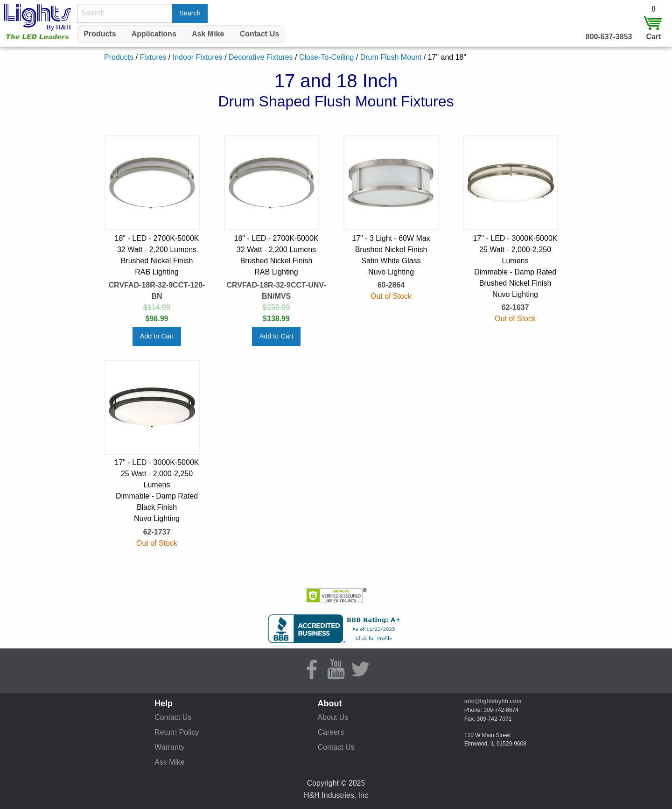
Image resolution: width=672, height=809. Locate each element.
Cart (653, 37)
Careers (331, 732)
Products (100, 34)
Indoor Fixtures (198, 57)
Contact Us (259, 34)
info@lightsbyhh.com (493, 701)
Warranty (169, 747)
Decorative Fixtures (261, 57)
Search (190, 13)
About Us (333, 717)
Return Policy (177, 732)
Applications (154, 34)
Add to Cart (157, 336)
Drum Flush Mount (391, 57)
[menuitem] (100, 34)
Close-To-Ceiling (326, 57)
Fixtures (153, 57)
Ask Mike (208, 34)
